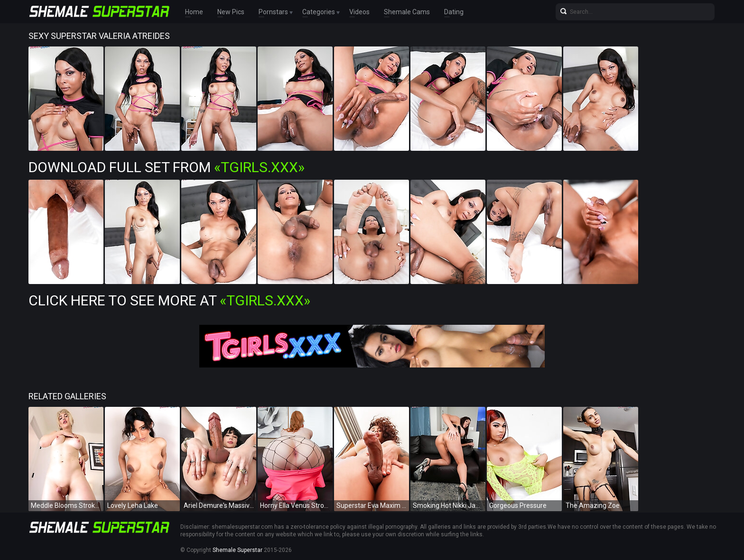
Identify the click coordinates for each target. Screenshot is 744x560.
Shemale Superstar (237, 550)
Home (194, 12)
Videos (359, 12)
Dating (454, 12)
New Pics (231, 12)
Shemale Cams (407, 12)
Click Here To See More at (169, 300)
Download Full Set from (167, 167)
